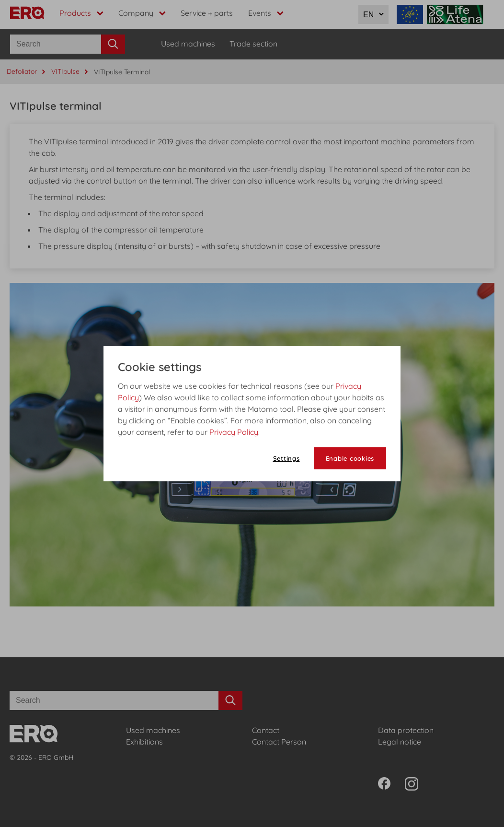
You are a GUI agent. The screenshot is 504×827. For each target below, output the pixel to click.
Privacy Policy (234, 432)
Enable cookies (350, 458)
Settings (286, 458)
